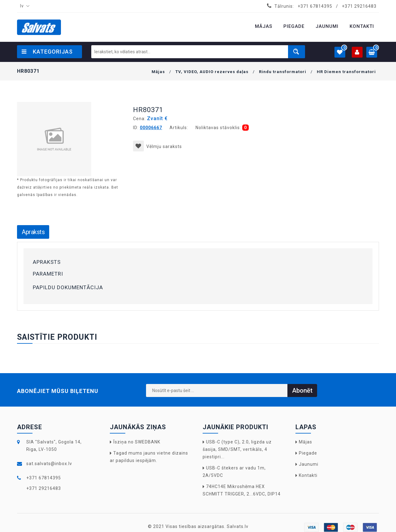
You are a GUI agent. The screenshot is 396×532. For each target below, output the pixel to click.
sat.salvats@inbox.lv (49, 464)
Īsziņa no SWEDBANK (137, 442)
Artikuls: (179, 128)
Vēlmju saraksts (157, 146)
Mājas (158, 72)
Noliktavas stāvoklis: (218, 128)
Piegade (308, 453)
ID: (136, 128)
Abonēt (302, 390)
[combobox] (24, 6)
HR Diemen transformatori (346, 72)
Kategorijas (47, 52)
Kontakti (308, 475)
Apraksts (33, 232)
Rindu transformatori (283, 72)
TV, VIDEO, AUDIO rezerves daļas (212, 72)
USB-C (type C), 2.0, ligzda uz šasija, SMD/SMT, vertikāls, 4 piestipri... (237, 449)
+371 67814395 (315, 6)
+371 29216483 (359, 6)
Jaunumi (309, 464)
